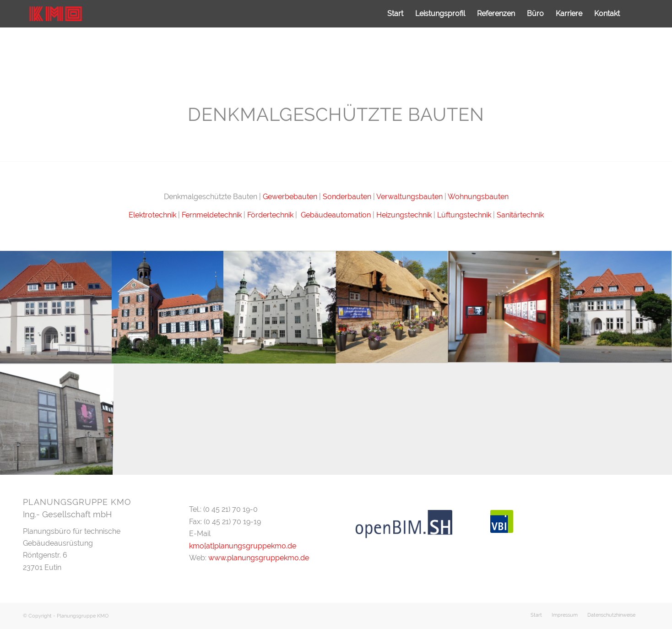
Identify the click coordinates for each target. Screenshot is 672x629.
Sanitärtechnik (520, 215)
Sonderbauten (347, 197)
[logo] (55, 14)
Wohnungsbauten (478, 197)
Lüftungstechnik (464, 215)
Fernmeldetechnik (212, 215)
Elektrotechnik (152, 215)
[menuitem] (395, 14)
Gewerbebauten (290, 197)
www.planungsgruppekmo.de (259, 558)
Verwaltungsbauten (409, 197)
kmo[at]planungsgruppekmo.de (243, 546)
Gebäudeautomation (336, 215)
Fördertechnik (271, 215)
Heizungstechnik (404, 215)
